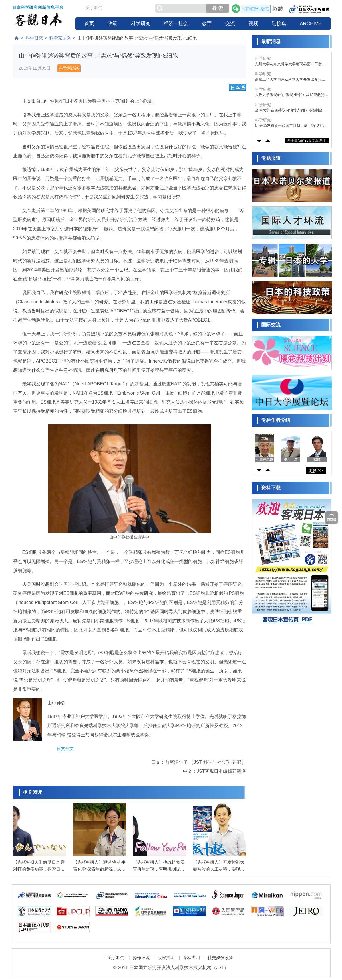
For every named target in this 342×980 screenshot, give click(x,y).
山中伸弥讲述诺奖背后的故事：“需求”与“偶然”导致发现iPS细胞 (137, 38)
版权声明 (166, 958)
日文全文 (65, 748)
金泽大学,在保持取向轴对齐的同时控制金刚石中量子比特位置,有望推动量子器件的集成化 (291, 110)
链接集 (279, 24)
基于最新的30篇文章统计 (306, 141)
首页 (89, 24)
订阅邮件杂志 (256, 9)
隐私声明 (191, 958)
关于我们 (94, 8)
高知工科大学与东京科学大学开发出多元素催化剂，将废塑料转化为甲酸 (290, 80)
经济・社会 (176, 24)
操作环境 (141, 958)
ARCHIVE (311, 24)
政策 (112, 24)
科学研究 (141, 24)
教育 (207, 24)
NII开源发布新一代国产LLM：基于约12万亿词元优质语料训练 (291, 126)
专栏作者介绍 (276, 420)
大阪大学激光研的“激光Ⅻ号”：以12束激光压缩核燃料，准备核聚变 (292, 95)
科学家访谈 (60, 38)
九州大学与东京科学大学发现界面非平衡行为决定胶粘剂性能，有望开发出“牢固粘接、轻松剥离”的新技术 (291, 64)
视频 (253, 24)
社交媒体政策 (220, 958)
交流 (230, 24)
